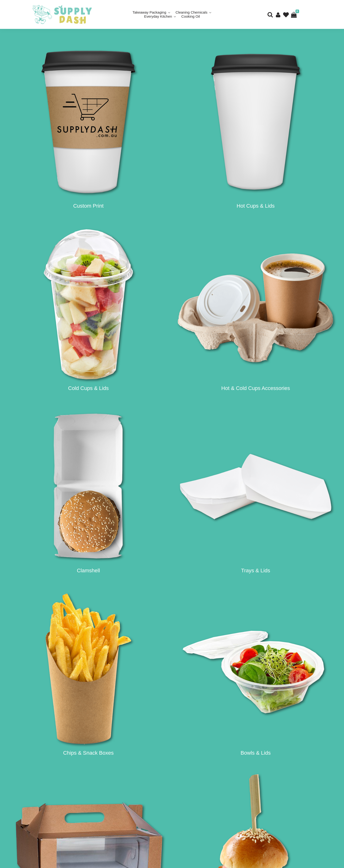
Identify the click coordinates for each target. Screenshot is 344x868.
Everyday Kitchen (158, 16)
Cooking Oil (191, 16)
